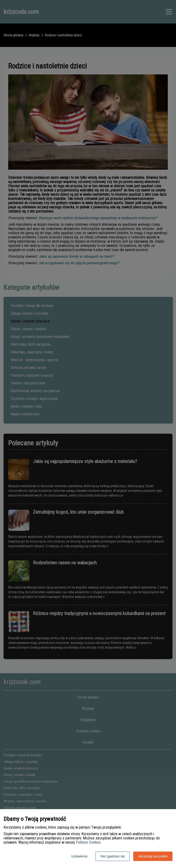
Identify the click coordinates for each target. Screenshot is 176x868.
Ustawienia (79, 856)
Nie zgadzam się (113, 856)
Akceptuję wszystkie (153, 856)
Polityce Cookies (88, 842)
